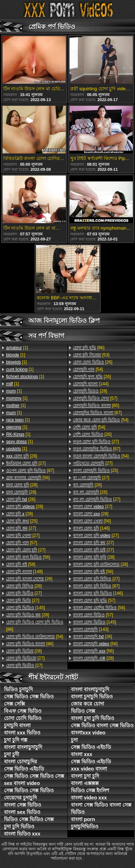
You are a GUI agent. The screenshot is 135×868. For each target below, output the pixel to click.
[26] (21, 499)
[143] (91, 629)
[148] (24, 572)
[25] (22, 521)
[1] (17, 348)
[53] (91, 355)
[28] (22, 456)
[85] (96, 405)
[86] (35, 626)
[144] (91, 384)
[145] (26, 608)
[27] (26, 463)
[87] (30, 470)
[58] (21, 564)
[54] (35, 637)
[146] (91, 528)
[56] (28, 478)
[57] (22, 543)
